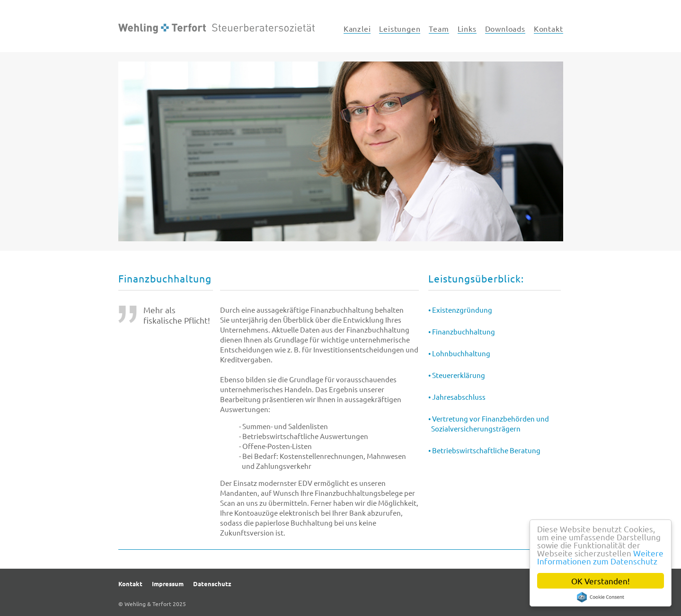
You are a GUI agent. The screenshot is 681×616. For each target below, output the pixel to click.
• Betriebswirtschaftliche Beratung (484, 450)
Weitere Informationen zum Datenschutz (600, 557)
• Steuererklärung (457, 375)
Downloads (505, 28)
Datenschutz (212, 584)
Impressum (168, 584)
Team (439, 28)
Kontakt (548, 28)
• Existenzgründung (460, 310)
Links (467, 28)
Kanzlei (357, 28)
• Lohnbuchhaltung (459, 353)
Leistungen (400, 28)
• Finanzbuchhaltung (462, 331)
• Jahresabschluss (457, 397)
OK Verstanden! (601, 581)
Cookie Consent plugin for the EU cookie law (601, 597)
